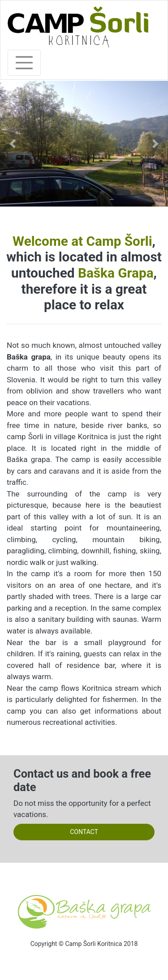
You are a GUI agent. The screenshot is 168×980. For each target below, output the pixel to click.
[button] (13, 144)
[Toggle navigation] (24, 63)
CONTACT (84, 832)
